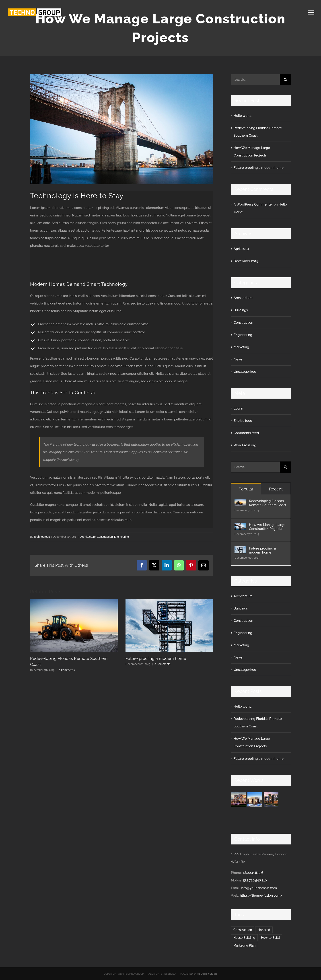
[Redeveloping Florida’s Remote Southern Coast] (240, 503)
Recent (276, 489)
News (238, 359)
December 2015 (246, 261)
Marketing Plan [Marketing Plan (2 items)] (244, 945)
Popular (246, 489)
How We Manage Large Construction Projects (267, 527)
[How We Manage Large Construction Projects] (240, 527)
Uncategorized (245, 372)
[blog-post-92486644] (122, 129)
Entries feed (243, 421)
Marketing (241, 347)
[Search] (285, 80)
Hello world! (243, 116)
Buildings (241, 310)
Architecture (88, 537)
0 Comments (67, 670)
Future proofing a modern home (156, 658)
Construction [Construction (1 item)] (243, 930)
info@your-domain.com (259, 888)
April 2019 (241, 249)
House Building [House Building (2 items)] (244, 938)
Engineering (121, 537)
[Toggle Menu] (311, 12)
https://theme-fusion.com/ (261, 896)
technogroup (42, 537)
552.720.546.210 (255, 880)
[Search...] (255, 80)
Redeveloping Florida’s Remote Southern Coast (268, 503)
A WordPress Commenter (253, 204)
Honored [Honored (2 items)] (264, 930)
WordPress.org (245, 445)
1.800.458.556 (253, 873)
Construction (105, 537)
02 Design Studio (207, 974)
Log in (238, 408)
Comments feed (246, 433)
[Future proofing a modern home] (240, 550)
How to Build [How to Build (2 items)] (270, 938)
